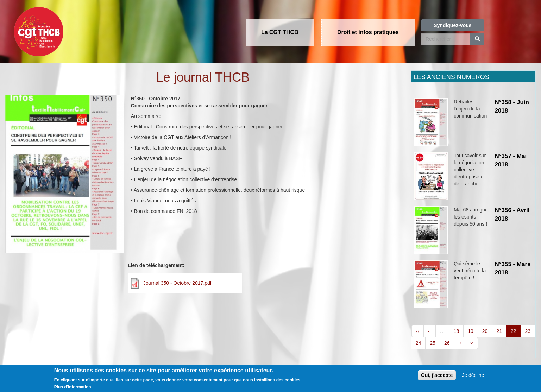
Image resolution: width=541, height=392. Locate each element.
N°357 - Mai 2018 (511, 160)
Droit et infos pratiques (368, 32)
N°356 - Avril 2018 (512, 214)
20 (485, 331)
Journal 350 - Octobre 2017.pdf (177, 283)
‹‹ (418, 331)
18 (457, 331)
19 (471, 331)
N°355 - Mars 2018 (512, 268)
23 (528, 331)
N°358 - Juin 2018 (512, 106)
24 (419, 343)
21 (499, 331)
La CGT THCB (280, 32)
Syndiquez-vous (452, 25)
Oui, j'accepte (437, 379)
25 (433, 343)
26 (447, 343)
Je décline (473, 379)
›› (472, 343)
